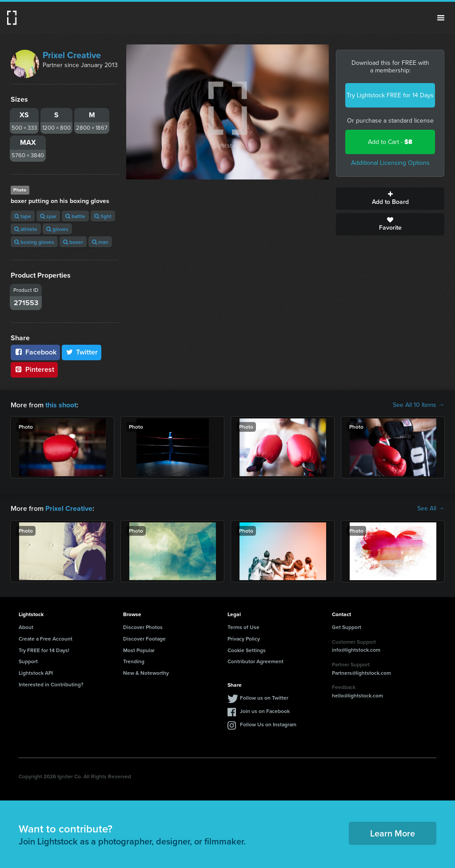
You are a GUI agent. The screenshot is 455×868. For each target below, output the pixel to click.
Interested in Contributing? (51, 684)
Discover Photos (143, 627)
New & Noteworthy (146, 673)
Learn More (393, 833)
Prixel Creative (72, 55)
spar (48, 216)
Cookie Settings (247, 650)
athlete (26, 229)
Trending (134, 661)
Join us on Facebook (265, 711)
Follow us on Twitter (264, 698)
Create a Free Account (46, 639)
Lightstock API (36, 673)
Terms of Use (243, 627)
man (100, 242)
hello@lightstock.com (357, 695)
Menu (441, 18)
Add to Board (390, 199)
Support (28, 661)
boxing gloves (34, 242)
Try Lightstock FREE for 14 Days (390, 95)
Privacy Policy (244, 639)
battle (75, 216)
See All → (431, 509)
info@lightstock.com (356, 650)
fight (103, 216)
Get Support (347, 627)
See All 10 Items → (419, 405)
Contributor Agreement (255, 661)
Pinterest (34, 369)
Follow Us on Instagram (268, 724)
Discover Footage (144, 639)
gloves (57, 229)
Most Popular (139, 650)
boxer (73, 242)
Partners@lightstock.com (361, 672)
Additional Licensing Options (390, 163)
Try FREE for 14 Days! (44, 650)
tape (23, 216)
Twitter (82, 352)
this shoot (61, 405)
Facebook (35, 352)
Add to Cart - (390, 142)
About (26, 627)
